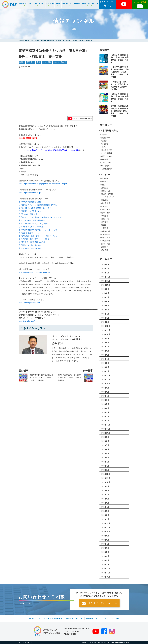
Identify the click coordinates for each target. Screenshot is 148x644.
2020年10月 (105, 532)
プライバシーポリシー (26, 642)
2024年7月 (105, 347)
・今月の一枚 (105, 231)
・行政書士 (104, 159)
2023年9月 (105, 388)
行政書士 (31, 62)
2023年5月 (105, 404)
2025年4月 (105, 310)
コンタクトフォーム (99, 603)
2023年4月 (105, 408)
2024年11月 (105, 330)
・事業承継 (104, 216)
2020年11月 (105, 527)
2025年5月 (105, 306)
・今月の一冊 (105, 234)
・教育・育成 (105, 238)
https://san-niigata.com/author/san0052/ (34, 272)
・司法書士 (104, 144)
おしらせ (50, 5)
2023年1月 (105, 421)
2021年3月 (105, 511)
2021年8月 (105, 490)
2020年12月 (105, 523)
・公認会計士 (105, 138)
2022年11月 (105, 429)
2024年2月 (105, 367)
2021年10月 (105, 482)
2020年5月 (105, 552)
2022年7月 (105, 445)
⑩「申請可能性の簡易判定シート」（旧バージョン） (40, 230)
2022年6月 (105, 449)
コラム (58, 5)
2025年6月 (105, 301)
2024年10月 (105, 334)
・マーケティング (107, 197)
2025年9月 (105, 289)
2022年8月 (105, 441)
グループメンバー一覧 (71, 5)
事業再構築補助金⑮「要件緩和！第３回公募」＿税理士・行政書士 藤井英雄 (70, 378)
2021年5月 (105, 503)
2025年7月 (105, 297)
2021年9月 (105, 486)
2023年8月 (105, 392)
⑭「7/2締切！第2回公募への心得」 (33, 242)
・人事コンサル (106, 163)
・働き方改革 (105, 203)
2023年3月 (105, 412)
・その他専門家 (106, 169)
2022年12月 (105, 425)
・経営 (102, 185)
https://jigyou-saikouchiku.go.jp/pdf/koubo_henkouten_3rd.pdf (43, 184)
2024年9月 (105, 338)
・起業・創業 (105, 213)
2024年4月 (105, 359)
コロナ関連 (47, 62)
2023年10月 (105, 384)
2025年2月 (105, 318)
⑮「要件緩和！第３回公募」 (30, 245)
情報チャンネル (25, 5)
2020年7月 (105, 544)
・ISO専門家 (105, 166)
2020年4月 (105, 556)
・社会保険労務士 (107, 150)
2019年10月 (105, 577)
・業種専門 (104, 247)
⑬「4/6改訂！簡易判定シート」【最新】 (35, 239)
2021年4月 (105, 507)
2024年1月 (105, 371)
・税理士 (103, 141)
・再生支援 (104, 222)
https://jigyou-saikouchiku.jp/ (30, 193)
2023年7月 (105, 396)
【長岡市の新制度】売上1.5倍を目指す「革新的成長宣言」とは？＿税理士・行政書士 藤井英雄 (120, 72)
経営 (38, 62)
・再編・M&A (105, 219)
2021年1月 (105, 519)
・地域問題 (104, 178)
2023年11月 (105, 379)
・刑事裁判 (104, 182)
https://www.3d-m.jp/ (27, 321)
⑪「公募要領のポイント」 (29, 233)
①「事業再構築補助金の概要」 (31, 202)
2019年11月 (105, 573)
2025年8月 (105, 293)
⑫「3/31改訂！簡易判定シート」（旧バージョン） (39, 236)
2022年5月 (105, 453)
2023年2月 (105, 416)
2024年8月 (105, 342)
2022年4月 (105, 458)
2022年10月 (105, 433)
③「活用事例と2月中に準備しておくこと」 (36, 208)
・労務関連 (104, 200)
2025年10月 (105, 285)
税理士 (22, 62)
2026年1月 (105, 273)
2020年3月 (105, 560)
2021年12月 (105, 474)
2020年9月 (105, 536)
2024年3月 (105, 363)
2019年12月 (105, 569)
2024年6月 (105, 351)
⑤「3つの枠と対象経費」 (29, 214)
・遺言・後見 (105, 210)
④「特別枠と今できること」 (30, 211)
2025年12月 (105, 277)
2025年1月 (105, 322)
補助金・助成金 (60, 62)
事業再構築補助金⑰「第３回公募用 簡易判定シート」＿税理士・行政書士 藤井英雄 (41, 378)
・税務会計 (104, 225)
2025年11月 (105, 281)
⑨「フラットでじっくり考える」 (32, 227)
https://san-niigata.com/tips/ (29, 303)
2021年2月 (105, 515)
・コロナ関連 (105, 191)
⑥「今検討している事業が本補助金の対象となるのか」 (41, 217)
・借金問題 (104, 250)
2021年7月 (105, 495)
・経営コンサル (106, 156)
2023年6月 (105, 400)
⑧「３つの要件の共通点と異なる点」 (34, 224)
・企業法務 (104, 188)
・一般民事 (104, 228)
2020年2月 (105, 564)
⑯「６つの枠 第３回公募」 (30, 248)
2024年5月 (105, 355)
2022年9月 (105, 437)
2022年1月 (105, 470)
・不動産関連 (105, 241)
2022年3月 (105, 462)
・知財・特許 (105, 244)
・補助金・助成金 (107, 194)
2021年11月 (105, 478)
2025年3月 (105, 314)
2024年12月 (105, 326)
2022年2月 (105, 466)
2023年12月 (105, 375)
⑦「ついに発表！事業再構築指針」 (33, 220)
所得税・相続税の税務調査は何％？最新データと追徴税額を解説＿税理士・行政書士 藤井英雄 (119, 111)
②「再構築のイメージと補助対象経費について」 (38, 205)
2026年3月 (105, 269)
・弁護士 (103, 135)
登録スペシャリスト (90, 5)
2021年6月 (105, 499)
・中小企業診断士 (107, 153)
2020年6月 (105, 548)
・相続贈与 (104, 206)
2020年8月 (105, 540)
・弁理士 (103, 147)
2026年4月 (105, 264)
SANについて (39, 5)
